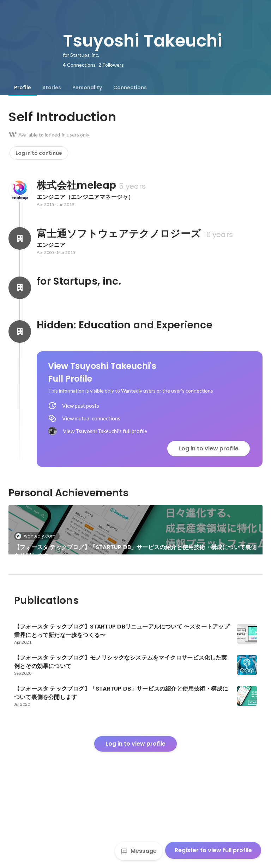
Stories (52, 87)
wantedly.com (38, 536)
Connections (130, 87)
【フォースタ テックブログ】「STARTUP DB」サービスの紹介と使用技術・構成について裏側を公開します (135, 551)
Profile (23, 87)
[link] (135, 539)
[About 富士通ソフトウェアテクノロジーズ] (20, 238)
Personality (87, 87)
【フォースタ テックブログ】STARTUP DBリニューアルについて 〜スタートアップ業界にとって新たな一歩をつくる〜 (70, 608)
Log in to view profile (209, 448)
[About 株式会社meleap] (20, 190)
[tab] (23, 87)
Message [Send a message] (139, 851)
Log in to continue (39, 153)
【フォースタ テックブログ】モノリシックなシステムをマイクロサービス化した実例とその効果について (199, 608)
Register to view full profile (213, 850)
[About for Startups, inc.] (20, 288)
